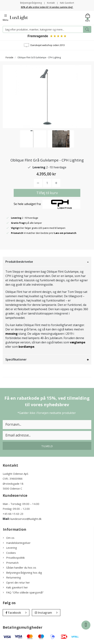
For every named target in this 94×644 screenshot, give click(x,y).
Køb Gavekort (67, 3)
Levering (10, 548)
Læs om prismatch (65, 233)
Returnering (12, 577)
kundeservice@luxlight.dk (26, 519)
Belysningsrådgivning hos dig (22, 573)
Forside (9, 57)
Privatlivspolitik (14, 558)
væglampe (78, 342)
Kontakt (51, 3)
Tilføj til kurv (47, 193)
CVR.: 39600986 (13, 479)
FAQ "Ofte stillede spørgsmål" (23, 592)
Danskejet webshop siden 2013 (48, 45)
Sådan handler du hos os (20, 567)
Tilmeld (47, 446)
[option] (33, 139)
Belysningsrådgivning (31, 3)
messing (12, 334)
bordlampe (26, 347)
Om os (9, 538)
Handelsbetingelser (17, 543)
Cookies (9, 553)
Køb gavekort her (15, 587)
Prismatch (11, 563)
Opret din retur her (16, 582)
